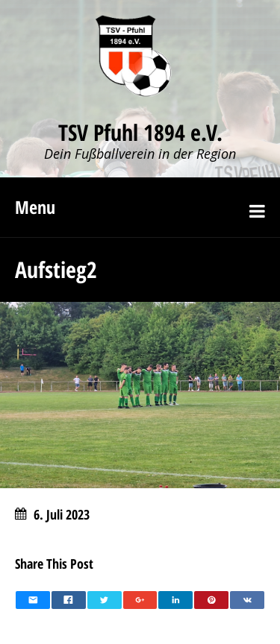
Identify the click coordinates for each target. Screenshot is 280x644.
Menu (35, 207)
